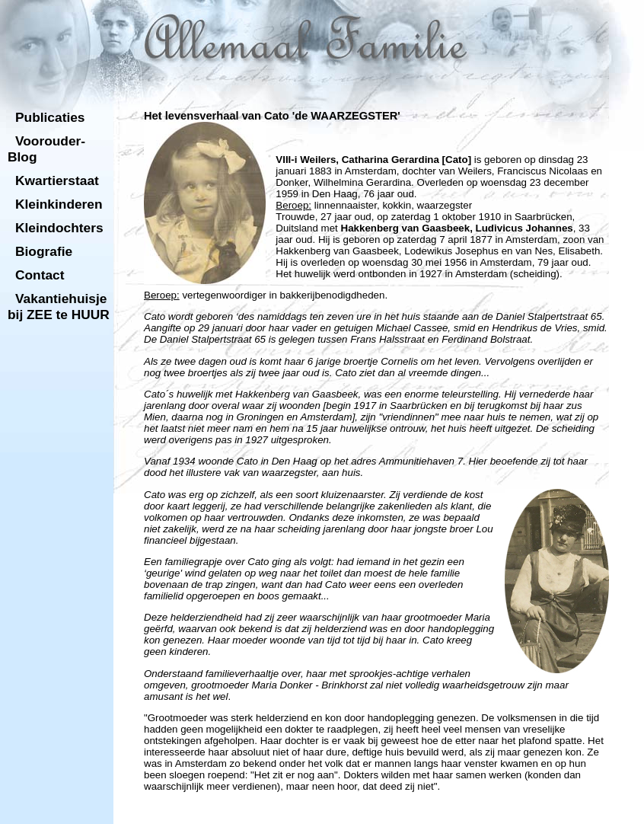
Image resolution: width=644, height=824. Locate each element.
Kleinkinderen (59, 204)
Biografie (44, 251)
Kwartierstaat (57, 180)
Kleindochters (59, 228)
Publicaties (50, 117)
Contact (40, 275)
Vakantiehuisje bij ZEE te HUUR (59, 307)
